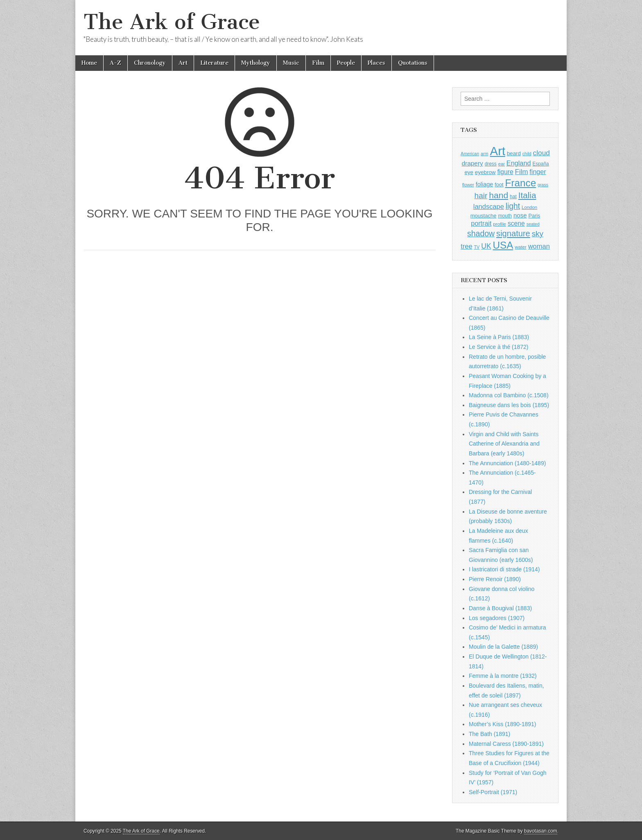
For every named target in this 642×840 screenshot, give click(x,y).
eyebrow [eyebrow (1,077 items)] (485, 172)
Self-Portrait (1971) (493, 792)
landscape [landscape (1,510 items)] (489, 206)
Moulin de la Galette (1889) (503, 647)
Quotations (413, 63)
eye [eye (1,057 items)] (469, 172)
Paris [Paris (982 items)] (534, 216)
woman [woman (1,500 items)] (539, 246)
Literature (214, 63)
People (346, 63)
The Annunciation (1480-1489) (507, 463)
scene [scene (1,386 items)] (516, 223)
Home (89, 63)
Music (291, 63)
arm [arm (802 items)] (485, 154)
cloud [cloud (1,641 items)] (541, 153)
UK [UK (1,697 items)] (486, 246)
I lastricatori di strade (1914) (504, 569)
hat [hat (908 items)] (513, 197)
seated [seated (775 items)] (533, 224)
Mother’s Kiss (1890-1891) (502, 724)
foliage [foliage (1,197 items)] (485, 184)
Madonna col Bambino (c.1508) (509, 395)
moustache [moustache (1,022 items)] (484, 216)
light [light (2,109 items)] (513, 206)
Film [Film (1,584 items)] (522, 172)
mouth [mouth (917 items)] (505, 216)
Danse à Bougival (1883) (500, 608)
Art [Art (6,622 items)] (498, 151)
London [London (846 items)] (529, 207)
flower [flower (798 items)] (468, 185)
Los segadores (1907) (497, 618)
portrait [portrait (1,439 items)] (481, 223)
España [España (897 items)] (540, 164)
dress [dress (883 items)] (491, 164)
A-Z (115, 63)
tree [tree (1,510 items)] (466, 246)
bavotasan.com (541, 831)
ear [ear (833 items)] (502, 164)
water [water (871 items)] (521, 247)
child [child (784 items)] (527, 154)
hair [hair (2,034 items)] (481, 196)
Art (183, 63)
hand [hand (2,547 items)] (498, 195)
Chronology (150, 63)
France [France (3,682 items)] (521, 183)
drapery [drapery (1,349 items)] (472, 163)
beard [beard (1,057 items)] (514, 153)
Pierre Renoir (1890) (495, 579)
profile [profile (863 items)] (500, 224)
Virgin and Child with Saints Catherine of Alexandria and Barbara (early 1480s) (504, 444)
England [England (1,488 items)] (519, 163)
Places (376, 63)
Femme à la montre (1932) (503, 676)
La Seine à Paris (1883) (499, 337)
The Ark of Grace (172, 22)
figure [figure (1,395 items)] (505, 172)
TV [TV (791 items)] (477, 247)
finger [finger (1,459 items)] (538, 172)
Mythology (256, 63)
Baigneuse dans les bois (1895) (509, 405)
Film (318, 63)
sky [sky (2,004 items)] (538, 234)
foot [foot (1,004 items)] (499, 185)
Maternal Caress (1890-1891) (506, 744)
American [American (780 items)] (470, 154)
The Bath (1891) (489, 734)
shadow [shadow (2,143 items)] (481, 233)
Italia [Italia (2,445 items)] (527, 195)
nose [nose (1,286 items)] (520, 215)
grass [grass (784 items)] (543, 185)
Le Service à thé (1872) (499, 347)
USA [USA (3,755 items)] (503, 245)
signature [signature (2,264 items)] (513, 233)
